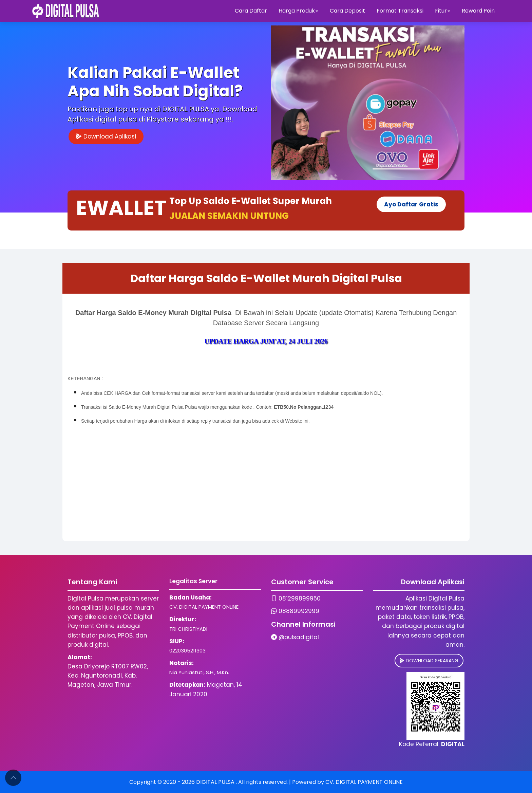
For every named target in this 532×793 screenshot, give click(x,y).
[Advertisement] (266, 494)
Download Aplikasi (106, 136)
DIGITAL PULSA (216, 782)
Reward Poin (478, 11)
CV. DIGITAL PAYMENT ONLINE (364, 782)
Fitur (443, 11)
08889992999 (299, 611)
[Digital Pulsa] (66, 11)
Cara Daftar (251, 11)
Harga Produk (298, 11)
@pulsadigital (299, 637)
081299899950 (300, 598)
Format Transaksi (400, 11)
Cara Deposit (347, 11)
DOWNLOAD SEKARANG (429, 661)
